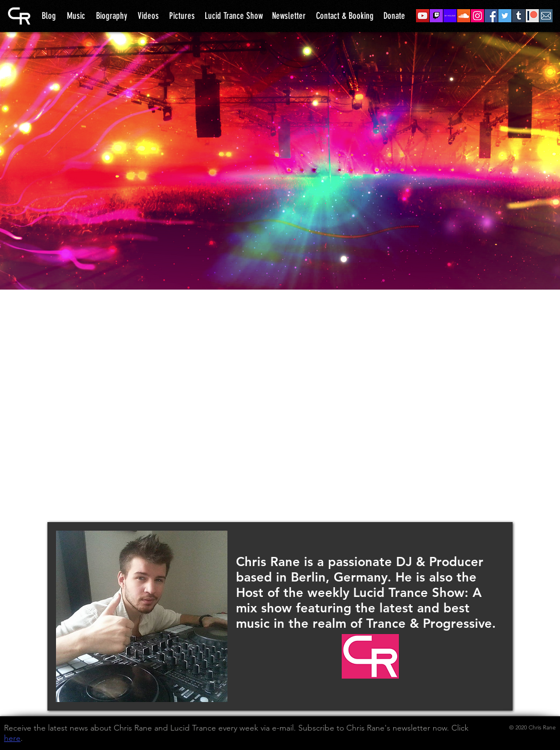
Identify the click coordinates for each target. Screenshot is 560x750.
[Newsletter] (289, 16)
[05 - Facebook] (491, 16)
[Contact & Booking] (345, 16)
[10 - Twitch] (436, 16)
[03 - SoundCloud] (464, 16)
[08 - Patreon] (532, 16)
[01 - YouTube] (423, 16)
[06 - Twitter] (505, 16)
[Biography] (112, 16)
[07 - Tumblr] (519, 16)
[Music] (76, 16)
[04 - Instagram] (477, 16)
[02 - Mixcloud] (450, 16)
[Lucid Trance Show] (234, 16)
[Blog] (49, 16)
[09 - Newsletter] (546, 16)
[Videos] (148, 16)
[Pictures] (182, 16)
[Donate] (394, 16)
